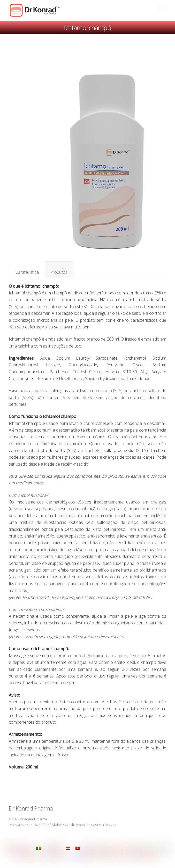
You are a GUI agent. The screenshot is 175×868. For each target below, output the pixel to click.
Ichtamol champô (88, 28)
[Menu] (161, 7)
